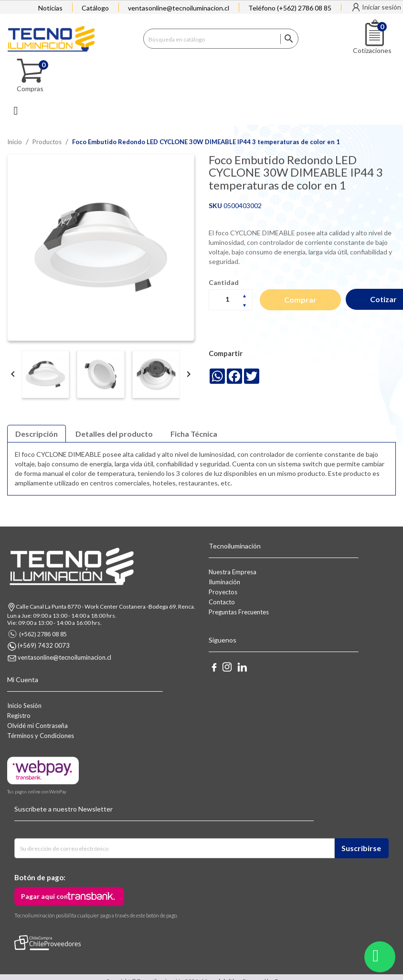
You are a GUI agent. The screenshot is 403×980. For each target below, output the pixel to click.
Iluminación (224, 582)
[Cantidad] (231, 299)
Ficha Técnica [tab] (194, 434)
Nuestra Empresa (233, 572)
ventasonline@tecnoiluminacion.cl (179, 8)
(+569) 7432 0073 (44, 645)
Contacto (222, 602)
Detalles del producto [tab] (114, 434)
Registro (19, 716)
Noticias (50, 8)
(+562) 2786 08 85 (43, 634)
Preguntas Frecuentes (239, 612)
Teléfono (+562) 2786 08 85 (290, 8)
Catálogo (95, 8)
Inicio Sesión (24, 706)
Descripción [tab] (37, 434)
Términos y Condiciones (41, 736)
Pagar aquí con (44, 896)
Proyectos (223, 592)
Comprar (300, 300)
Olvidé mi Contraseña (37, 726)
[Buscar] (221, 39)
